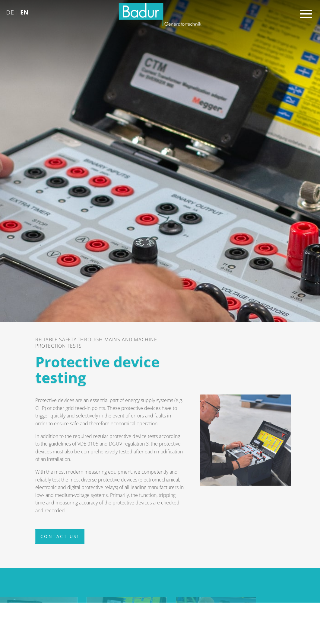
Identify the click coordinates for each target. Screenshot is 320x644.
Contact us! (60, 538)
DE (10, 12)
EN (24, 12)
